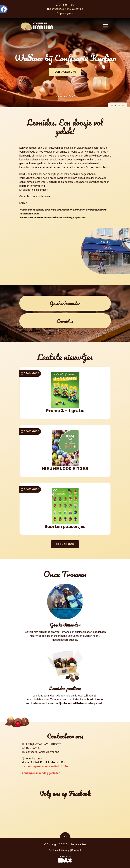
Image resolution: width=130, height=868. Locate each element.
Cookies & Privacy (59, 850)
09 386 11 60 (65, 5)
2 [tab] (116, 106)
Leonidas (65, 321)
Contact (76, 850)
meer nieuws (65, 544)
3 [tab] (119, 106)
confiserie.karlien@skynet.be (65, 9)
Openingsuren (65, 13)
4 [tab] (123, 106)
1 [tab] (112, 106)
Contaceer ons (70, 72)
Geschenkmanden (65, 303)
